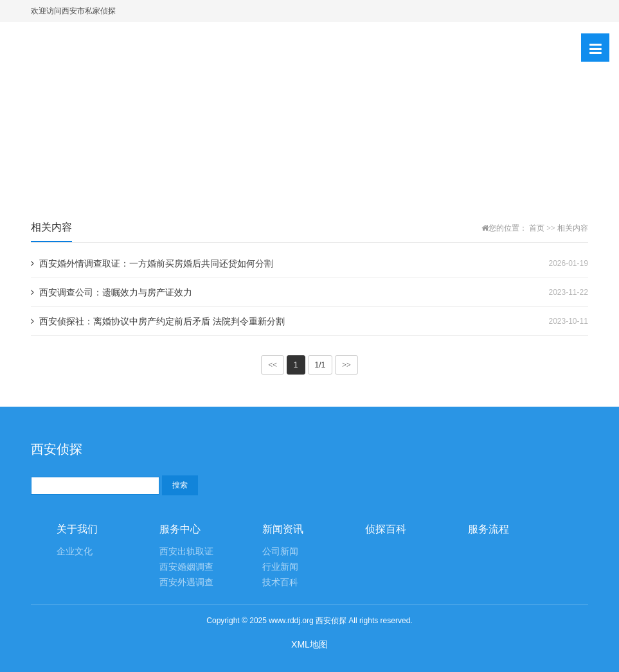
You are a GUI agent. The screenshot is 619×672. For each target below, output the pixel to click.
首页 (537, 228)
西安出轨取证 (186, 552)
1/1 (320, 365)
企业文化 (75, 552)
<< (273, 365)
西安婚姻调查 (186, 567)
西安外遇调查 (186, 582)
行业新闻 (280, 567)
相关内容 (573, 228)
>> (346, 365)
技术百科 (280, 582)
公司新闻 (280, 552)
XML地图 (309, 644)
